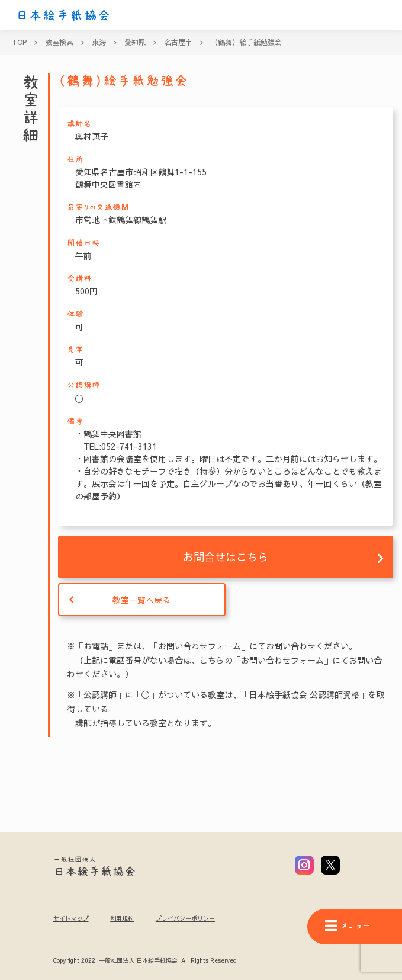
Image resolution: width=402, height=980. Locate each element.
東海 (99, 42)
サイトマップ (71, 918)
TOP (19, 42)
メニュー (348, 926)
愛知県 (135, 42)
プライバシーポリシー (185, 918)
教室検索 (59, 42)
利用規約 (122, 918)
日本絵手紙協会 (63, 15)
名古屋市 (178, 42)
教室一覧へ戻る (141, 600)
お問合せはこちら (226, 557)
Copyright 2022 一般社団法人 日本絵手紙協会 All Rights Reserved (145, 961)
